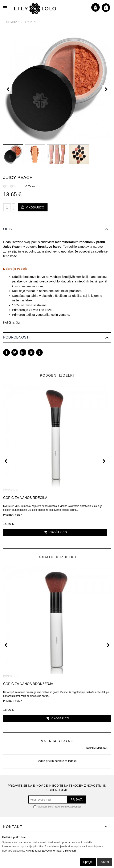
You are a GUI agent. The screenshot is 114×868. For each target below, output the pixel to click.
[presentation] (8, 89)
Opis (7, 229)
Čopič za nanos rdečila (25, 498)
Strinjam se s (43, 807)
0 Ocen (30, 186)
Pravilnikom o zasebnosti (68, 807)
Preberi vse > (13, 515)
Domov (12, 22)
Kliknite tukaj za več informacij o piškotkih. (51, 851)
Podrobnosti (16, 337)
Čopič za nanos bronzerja (28, 684)
